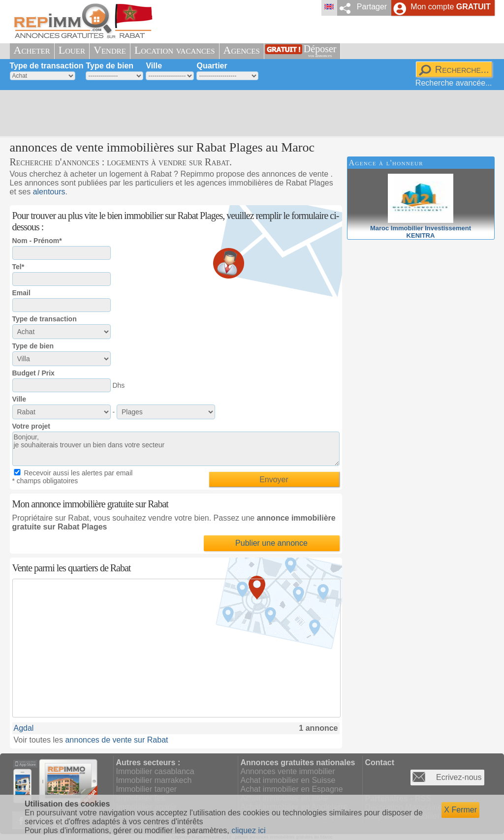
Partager (372, 7)
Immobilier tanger (147, 789)
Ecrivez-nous (459, 777)
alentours (49, 192)
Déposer (320, 51)
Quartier (212, 66)
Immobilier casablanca (155, 771)
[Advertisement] (249, 113)
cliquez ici (248, 830)
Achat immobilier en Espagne (292, 789)
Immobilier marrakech (154, 780)
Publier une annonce (271, 543)
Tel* (18, 267)
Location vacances (175, 50)
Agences (242, 50)
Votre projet (31, 426)
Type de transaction (47, 66)
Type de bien (110, 66)
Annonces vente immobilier (288, 771)
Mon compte (450, 7)
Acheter (32, 50)
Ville (154, 66)
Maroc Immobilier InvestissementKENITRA (421, 228)
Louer (72, 50)
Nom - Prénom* (37, 241)
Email (21, 293)
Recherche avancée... (454, 83)
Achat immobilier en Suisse (288, 780)
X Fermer (460, 810)
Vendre (110, 50)
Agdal (24, 728)
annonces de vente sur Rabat (116, 740)
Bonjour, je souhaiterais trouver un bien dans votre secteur (176, 449)
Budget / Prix (33, 373)
